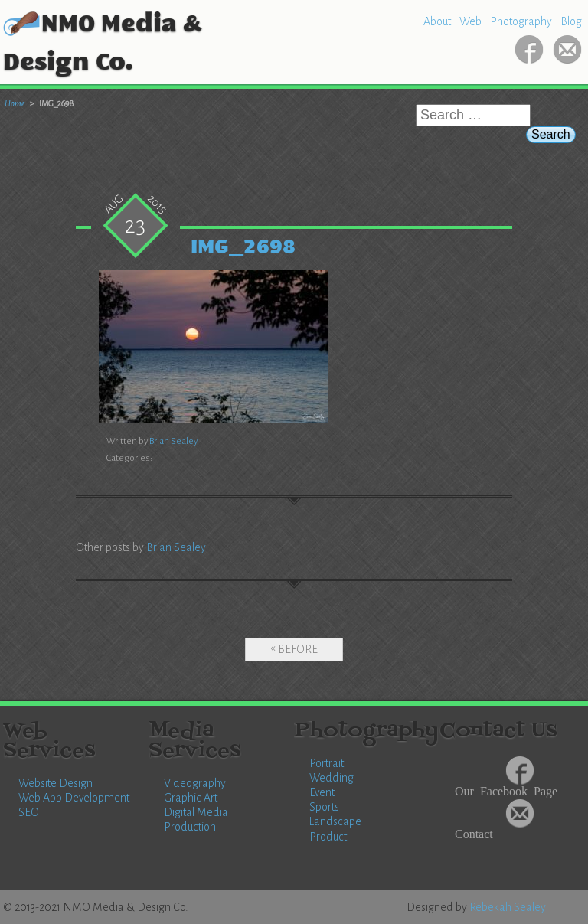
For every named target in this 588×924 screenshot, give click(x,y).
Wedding (332, 778)
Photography (521, 21)
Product (328, 837)
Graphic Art (191, 798)
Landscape (335, 821)
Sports (324, 807)
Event (322, 792)
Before (298, 649)
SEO (29, 812)
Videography (195, 783)
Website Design (56, 783)
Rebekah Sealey (508, 907)
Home (15, 103)
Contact (474, 833)
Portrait (327, 763)
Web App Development (74, 798)
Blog (571, 21)
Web (470, 21)
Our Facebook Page (506, 790)
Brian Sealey (173, 441)
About (437, 21)
